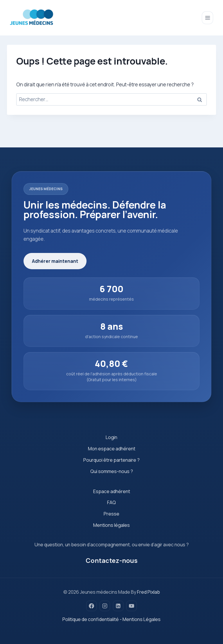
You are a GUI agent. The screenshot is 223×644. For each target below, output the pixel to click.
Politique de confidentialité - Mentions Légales (111, 619)
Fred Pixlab (149, 592)
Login (111, 437)
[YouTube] (132, 606)
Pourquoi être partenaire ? (111, 460)
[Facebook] (91, 606)
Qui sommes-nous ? (112, 471)
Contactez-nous (112, 561)
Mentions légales (111, 525)
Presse (111, 514)
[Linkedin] (118, 606)
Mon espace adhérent (112, 449)
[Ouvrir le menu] (207, 18)
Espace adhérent (112, 491)
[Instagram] (105, 606)
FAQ (111, 502)
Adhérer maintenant (55, 261)
